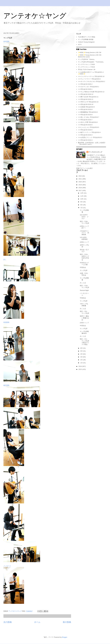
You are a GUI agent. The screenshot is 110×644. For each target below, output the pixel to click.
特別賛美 (6, 322)
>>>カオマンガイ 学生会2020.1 (89, 87)
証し (5, 259)
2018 (80, 188)
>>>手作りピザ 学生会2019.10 (88, 102)
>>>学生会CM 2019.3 (85, 140)
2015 (80, 369)
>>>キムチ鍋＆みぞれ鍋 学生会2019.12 (91, 92)
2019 (80, 185)
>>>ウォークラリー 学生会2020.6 (89, 79)
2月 (82, 360)
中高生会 (83, 267)
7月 (82, 208)
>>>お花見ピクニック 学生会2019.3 (90, 137)
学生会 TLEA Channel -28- (87, 69)
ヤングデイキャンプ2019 (86, 67)
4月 (82, 354)
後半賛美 (6, 385)
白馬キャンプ (84, 242)
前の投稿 (67, 622)
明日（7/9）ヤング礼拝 (84, 312)
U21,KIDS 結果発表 (84, 238)
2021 (80, 179)
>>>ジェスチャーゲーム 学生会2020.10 (91, 76)
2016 (80, 366)
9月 (82, 202)
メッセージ (7, 566)
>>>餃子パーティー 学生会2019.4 (89, 132)
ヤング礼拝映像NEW (84, 332)
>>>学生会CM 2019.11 (86, 99)
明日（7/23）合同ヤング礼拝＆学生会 (84, 257)
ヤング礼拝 (84, 270)
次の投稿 (8, 622)
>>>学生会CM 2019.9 (85, 109)
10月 (82, 199)
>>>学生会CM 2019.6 (85, 125)
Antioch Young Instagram (86, 42)
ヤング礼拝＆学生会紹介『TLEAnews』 (91, 62)
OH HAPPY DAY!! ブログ (84, 217)
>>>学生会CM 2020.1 (85, 89)
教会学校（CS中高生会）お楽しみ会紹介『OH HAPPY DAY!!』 (92, 144)
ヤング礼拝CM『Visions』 (87, 59)
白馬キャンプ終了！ (84, 227)
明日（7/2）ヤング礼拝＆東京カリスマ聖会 (84, 342)
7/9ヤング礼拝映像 (84, 305)
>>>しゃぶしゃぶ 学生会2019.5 (89, 127)
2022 (80, 176)
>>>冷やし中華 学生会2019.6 (88, 122)
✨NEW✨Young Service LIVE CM (90, 52)
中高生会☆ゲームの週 (84, 264)
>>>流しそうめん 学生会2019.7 (89, 117)
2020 (80, 182)
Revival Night (84, 290)
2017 (80, 191)
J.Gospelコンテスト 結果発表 (84, 233)
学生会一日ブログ (84, 251)
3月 (82, 357)
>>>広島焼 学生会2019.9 (86, 107)
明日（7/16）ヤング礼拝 (84, 287)
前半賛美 (6, 42)
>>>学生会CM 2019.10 (86, 104)
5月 (82, 351)
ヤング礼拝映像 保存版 (86, 39)
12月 (82, 193)
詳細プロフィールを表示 (84, 168)
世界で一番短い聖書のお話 (84, 318)
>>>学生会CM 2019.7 (85, 120)
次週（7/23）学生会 (84, 274)
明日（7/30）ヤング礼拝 (84, 222)
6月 (82, 348)
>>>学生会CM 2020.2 (85, 84)
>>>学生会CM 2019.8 (85, 115)
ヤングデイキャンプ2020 (86, 64)
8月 (82, 205)
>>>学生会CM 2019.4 (85, 135)
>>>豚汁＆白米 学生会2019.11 (88, 97)
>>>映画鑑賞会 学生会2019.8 (88, 112)
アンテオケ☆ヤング (35, 16)
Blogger (65, 637)
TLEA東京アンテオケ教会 (87, 37)
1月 (82, 363)
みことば (83, 283)
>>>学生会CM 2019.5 (85, 130)
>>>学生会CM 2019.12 (86, 94)
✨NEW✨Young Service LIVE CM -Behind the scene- (90, 56)
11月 (82, 196)
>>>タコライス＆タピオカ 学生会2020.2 (91, 81)
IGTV (80, 45)
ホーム (37, 622)
